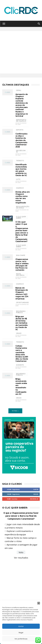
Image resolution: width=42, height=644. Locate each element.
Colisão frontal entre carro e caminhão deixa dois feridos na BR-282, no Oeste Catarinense (22, 354)
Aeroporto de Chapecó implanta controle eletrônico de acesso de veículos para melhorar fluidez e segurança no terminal (22, 105)
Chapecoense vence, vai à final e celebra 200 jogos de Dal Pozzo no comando (22, 265)
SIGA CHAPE (21, 255)
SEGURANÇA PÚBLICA (21, 312)
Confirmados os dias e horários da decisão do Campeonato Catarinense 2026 (21, 140)
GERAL (19, 90)
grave (19, 333)
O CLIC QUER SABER (21, 246)
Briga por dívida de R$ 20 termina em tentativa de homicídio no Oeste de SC (22, 323)
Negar (21, 632)
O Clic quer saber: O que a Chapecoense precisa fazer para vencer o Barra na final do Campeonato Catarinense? (22, 232)
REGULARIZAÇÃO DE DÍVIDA (23, 207)
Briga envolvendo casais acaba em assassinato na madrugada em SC (21, 387)
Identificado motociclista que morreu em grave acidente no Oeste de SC (21, 170)
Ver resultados (21, 558)
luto (18, 179)
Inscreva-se (34, 499)
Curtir (36, 489)
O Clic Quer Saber (21, 217)
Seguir (36, 494)
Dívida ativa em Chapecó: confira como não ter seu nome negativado (23, 197)
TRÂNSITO (20, 161)
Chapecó (20, 188)
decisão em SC (21, 151)
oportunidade (22, 302)
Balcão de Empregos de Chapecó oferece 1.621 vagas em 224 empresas (22, 293)
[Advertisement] (21, 52)
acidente (20, 365)
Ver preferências (21, 639)
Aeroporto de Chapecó (21, 120)
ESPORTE (20, 130)
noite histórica (20, 275)
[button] (39, 603)
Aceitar (21, 626)
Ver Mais (15, 411)
